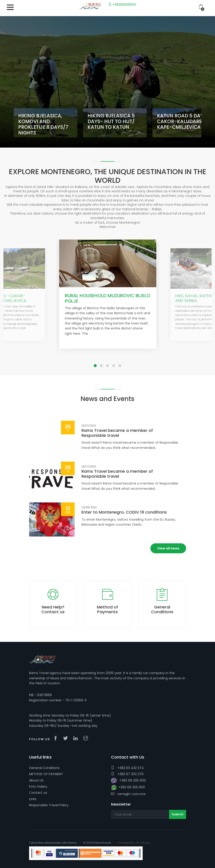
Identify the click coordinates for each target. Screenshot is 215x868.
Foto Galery (38, 786)
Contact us (38, 793)
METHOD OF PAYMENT (46, 774)
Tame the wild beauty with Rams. (53, 843)
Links (33, 799)
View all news (168, 548)
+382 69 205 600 (128, 781)
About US (36, 780)
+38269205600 (122, 5)
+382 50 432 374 (127, 768)
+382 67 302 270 (127, 774)
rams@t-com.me (128, 794)
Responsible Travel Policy (49, 805)
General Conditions (44, 768)
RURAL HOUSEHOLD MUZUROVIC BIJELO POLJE (107, 298)
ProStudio (143, 843)
